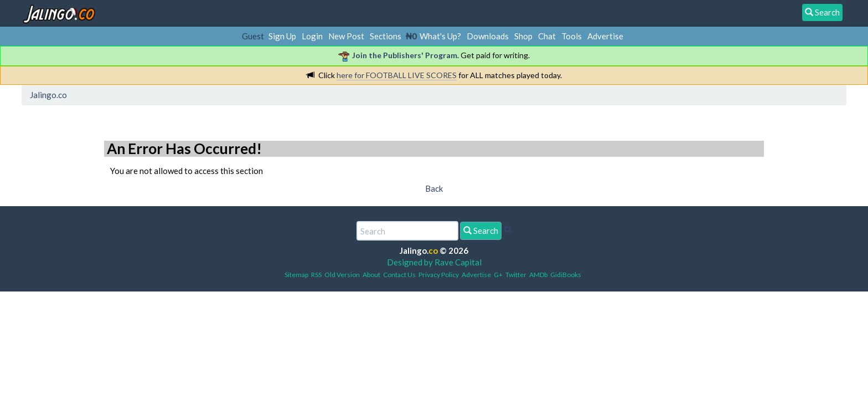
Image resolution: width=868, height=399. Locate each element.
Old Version (342, 275)
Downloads (488, 36)
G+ (498, 275)
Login (312, 36)
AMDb (538, 275)
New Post (346, 36)
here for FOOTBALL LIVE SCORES (397, 75)
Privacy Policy (439, 275)
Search (481, 231)
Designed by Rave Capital (434, 262)
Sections (386, 36)
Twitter (516, 275)
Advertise (605, 36)
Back (434, 188)
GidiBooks (566, 275)
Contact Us (399, 275)
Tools (572, 36)
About (371, 275)
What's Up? (440, 36)
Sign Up (282, 36)
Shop (523, 36)
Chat (547, 36)
